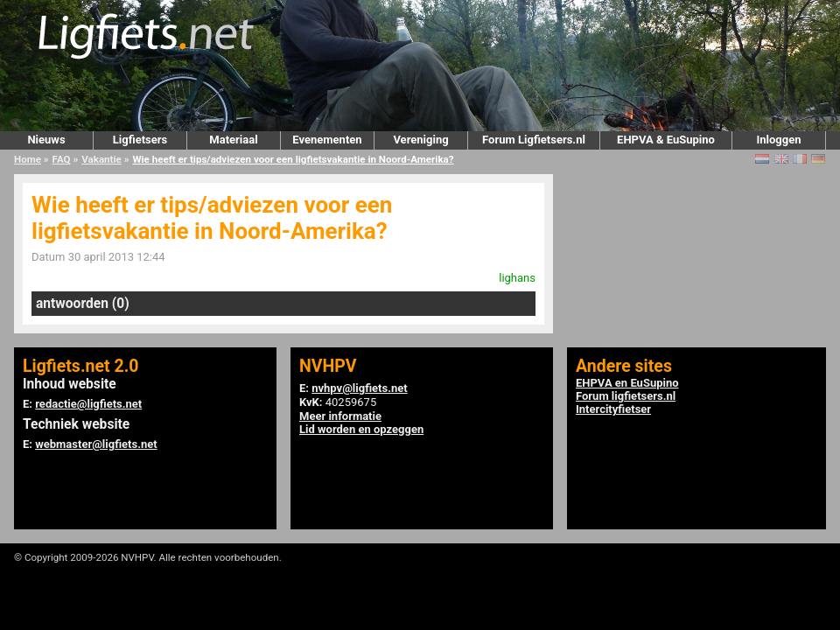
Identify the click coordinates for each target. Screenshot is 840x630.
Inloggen (778, 140)
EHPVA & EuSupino (666, 140)
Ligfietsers (140, 140)
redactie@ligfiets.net (88, 404)
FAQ (62, 159)
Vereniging (420, 140)
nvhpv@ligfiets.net (359, 388)
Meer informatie (340, 416)
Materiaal (233, 140)
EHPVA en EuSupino (627, 383)
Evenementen (327, 140)
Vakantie (101, 159)
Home (28, 159)
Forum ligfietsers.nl (626, 396)
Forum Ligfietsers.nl (534, 140)
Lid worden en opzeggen (361, 429)
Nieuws (46, 140)
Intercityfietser (613, 409)
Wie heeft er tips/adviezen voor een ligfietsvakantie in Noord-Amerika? (293, 159)
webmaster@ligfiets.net (96, 444)
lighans (517, 278)
